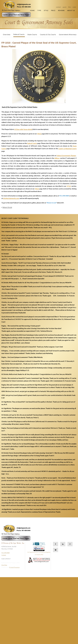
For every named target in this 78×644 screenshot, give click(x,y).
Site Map (4, 565)
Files (70, 7)
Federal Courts (19, 34)
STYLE (69, 186)
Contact (58, 7)
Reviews (61, 10)
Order (74, 7)
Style (46, 10)
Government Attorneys (68, 34)
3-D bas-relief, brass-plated (23, 129)
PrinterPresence (14, 567)
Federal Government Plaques (66, 156)
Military (57, 158)
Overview (7, 34)
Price (53, 10)
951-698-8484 (6, 553)
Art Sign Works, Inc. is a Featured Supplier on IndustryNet (39, 552)
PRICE (39, 134)
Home (32, 10)
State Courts (32, 34)
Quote (65, 7)
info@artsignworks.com (11, 198)
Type (39, 10)
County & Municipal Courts (67, 149)
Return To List (7, 207)
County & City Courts (48, 34)
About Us (71, 10)
